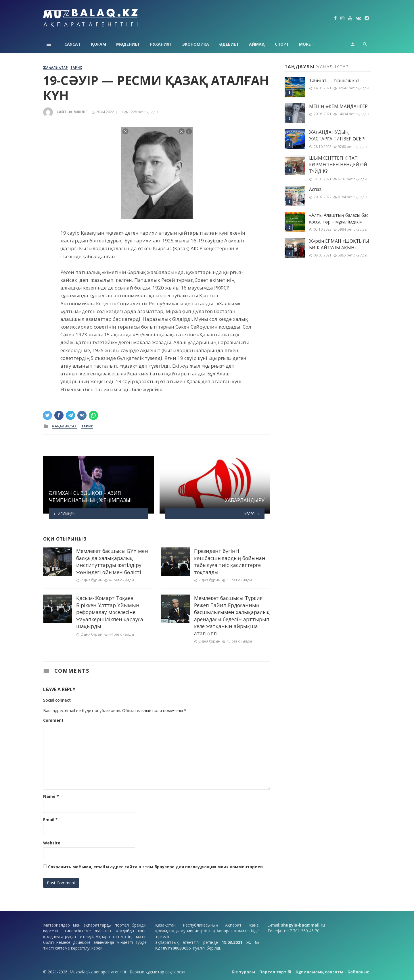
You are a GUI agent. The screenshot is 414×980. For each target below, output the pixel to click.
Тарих (76, 67)
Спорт (282, 44)
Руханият (161, 44)
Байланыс (358, 972)
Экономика (196, 44)
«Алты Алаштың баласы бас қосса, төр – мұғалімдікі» (339, 219)
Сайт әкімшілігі (73, 112)
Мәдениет (128, 44)
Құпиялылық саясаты (319, 972)
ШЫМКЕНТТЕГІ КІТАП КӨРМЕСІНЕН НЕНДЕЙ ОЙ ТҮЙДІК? (338, 165)
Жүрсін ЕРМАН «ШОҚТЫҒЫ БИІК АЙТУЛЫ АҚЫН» (339, 244)
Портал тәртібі (275, 972)
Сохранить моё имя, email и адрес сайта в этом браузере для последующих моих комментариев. (156, 867)
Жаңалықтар (56, 67)
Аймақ (257, 44)
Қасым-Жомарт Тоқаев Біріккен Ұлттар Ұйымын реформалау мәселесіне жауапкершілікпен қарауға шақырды (110, 612)
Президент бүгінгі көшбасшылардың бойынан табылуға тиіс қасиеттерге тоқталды (230, 562)
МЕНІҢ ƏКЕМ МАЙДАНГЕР (338, 106)
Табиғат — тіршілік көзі (335, 81)
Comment (53, 720)
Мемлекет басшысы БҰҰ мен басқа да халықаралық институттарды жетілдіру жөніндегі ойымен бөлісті (112, 562)
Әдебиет (229, 44)
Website (52, 843)
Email (50, 820)
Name (51, 796)
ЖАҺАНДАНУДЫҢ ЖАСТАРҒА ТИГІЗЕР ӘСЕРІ (337, 136)
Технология (313, 44)
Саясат (73, 44)
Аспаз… (317, 189)
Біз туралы (243, 972)
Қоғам (98, 44)
